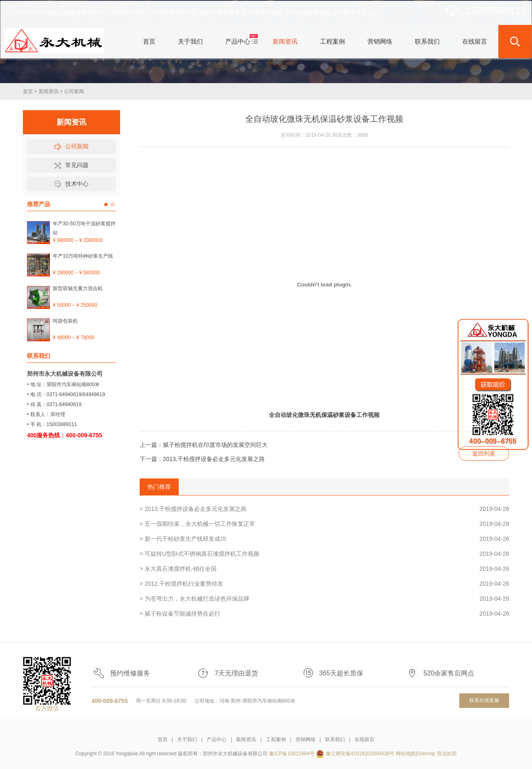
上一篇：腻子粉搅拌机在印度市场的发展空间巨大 (204, 445)
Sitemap (426, 754)
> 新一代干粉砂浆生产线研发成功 (324, 539)
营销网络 (305, 739)
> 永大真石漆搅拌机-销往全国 (324, 569)
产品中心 (217, 739)
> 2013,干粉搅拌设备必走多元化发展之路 (324, 509)
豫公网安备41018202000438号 (360, 754)
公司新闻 (74, 91)
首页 (28, 91)
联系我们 (335, 739)
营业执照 (447, 754)
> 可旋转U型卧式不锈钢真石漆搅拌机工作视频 (324, 554)
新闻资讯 (49, 91)
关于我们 (187, 739)
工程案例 (276, 739)
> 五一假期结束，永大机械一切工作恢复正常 (324, 524)
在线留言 (365, 739)
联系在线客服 (484, 700)
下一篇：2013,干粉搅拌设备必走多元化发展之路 (202, 459)
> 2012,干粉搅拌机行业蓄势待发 (324, 584)
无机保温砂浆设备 (333, 415)
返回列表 (484, 454)
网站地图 (406, 754)
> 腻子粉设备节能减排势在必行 (324, 614)
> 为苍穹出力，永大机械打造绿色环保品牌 (324, 599)
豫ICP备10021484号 (292, 754)
